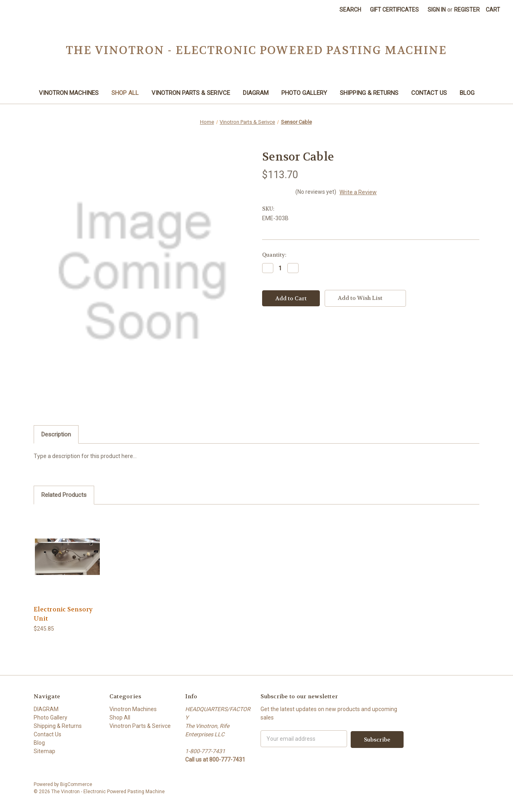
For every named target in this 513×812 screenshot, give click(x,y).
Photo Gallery (304, 93)
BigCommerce (76, 784)
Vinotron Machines (69, 93)
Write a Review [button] (358, 192)
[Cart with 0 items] (493, 10)
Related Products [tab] (64, 495)
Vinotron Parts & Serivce (191, 93)
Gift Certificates (394, 10)
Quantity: (274, 255)
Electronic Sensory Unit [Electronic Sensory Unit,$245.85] (63, 614)
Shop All (125, 93)
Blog (467, 93)
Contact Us (429, 93)
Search (350, 10)
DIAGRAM (256, 93)
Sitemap (44, 751)
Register (467, 10)
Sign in (437, 10)
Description (56, 434)
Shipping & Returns (369, 93)
